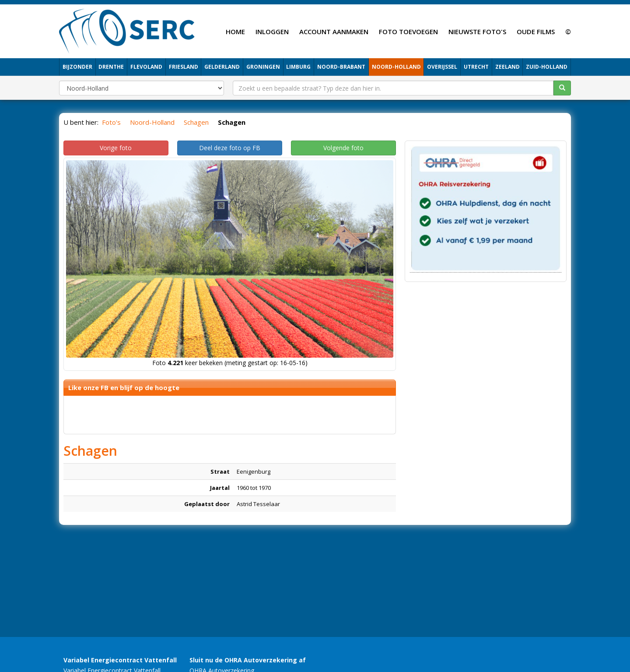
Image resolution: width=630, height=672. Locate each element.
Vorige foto (116, 148)
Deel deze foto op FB (230, 148)
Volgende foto (343, 148)
